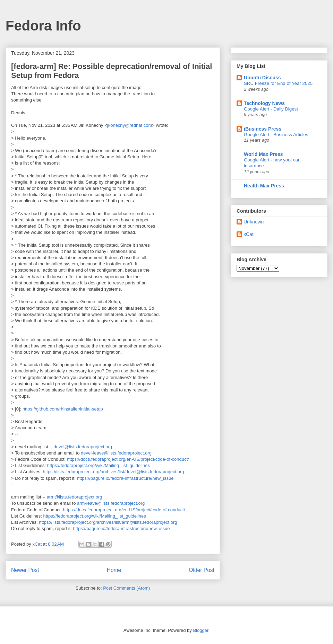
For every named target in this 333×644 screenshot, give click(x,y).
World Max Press (263, 154)
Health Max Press (264, 186)
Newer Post (25, 570)
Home (114, 570)
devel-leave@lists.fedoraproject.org (116, 453)
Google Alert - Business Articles (276, 135)
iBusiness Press (263, 129)
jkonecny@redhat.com (130, 125)
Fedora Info (43, 26)
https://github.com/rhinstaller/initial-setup (63, 409)
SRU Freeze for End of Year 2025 (278, 83)
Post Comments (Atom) (126, 588)
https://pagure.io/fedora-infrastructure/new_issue (125, 478)
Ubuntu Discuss (262, 78)
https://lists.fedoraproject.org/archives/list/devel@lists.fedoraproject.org (113, 472)
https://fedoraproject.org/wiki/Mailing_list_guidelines (99, 465)
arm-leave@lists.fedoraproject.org (111, 503)
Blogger (200, 630)
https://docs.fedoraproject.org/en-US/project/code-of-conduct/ (128, 459)
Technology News (264, 103)
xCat (249, 234)
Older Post (202, 570)
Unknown (254, 222)
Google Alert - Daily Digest (271, 109)
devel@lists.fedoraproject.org (83, 447)
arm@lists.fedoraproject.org (75, 497)
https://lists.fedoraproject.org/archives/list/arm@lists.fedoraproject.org (108, 522)
